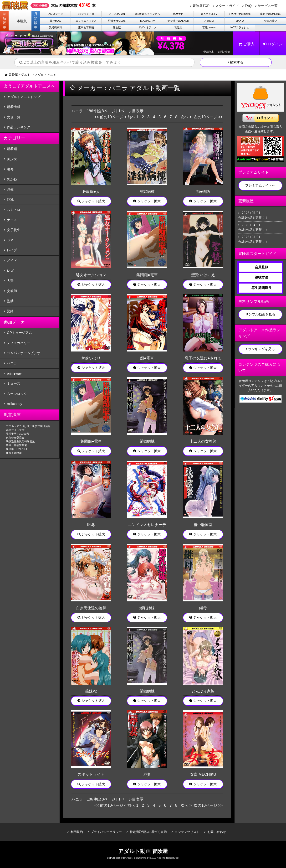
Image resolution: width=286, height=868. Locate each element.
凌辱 (10, 169)
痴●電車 (147, 358)
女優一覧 (14, 117)
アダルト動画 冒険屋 (143, 851)
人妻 (10, 281)
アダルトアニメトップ (24, 97)
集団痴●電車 (147, 275)
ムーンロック (17, 394)
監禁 (10, 301)
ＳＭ (10, 240)
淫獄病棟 (147, 192)
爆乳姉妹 (147, 608)
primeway (14, 373)
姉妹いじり (91, 358)
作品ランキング (19, 127)
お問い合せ (223, 52)
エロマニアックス (86, 21)
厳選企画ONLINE (271, 14)
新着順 (12, 149)
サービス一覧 (268, 6)
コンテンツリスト (187, 832)
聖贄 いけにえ (203, 275)
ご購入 (246, 44)
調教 (10, 189)
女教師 (12, 291)
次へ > (186, 117)
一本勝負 (20, 21)
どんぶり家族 (203, 691)
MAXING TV (147, 21)
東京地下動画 (86, 27)
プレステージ (55, 14)
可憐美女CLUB (117, 21)
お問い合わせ (217, 832)
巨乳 (10, 200)
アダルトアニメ (148, 27)
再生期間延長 (261, 288)
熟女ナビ (178, 14)
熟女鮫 (117, 27)
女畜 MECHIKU (203, 774)
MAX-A (240, 21)
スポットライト (91, 774)
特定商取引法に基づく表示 (148, 832)
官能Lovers (209, 27)
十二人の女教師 (203, 441)
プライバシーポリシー (106, 832)
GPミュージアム (19, 333)
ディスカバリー (19, 343)
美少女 (12, 159)
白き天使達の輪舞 (91, 608)
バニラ (12, 363)
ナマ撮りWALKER (178, 21)
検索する (236, 62)
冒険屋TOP (201, 6)
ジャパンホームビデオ (24, 353)
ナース (12, 220)
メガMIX (209, 21)
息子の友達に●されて (203, 358)
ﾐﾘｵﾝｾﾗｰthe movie (240, 14)
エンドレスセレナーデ (147, 525)
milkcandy (15, 404)
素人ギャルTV (209, 14)
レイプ (12, 250)
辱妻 (147, 774)
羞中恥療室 (203, 525)
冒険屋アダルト (19, 75)
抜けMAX (55, 21)
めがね (12, 179)
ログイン (273, 44)
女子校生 (14, 230)
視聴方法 (261, 277)
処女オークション (91, 275)
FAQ (248, 6)
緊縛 (10, 311)
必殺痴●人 (91, 192)
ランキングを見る (260, 349)
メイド (12, 260)
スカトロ (14, 210)
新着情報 (14, 107)
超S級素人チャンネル (148, 14)
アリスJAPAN (117, 14)
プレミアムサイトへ (260, 185)
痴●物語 (203, 192)
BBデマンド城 (86, 14)
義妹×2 (91, 691)
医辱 (91, 525)
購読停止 (208, 52)
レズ (10, 271)
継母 (203, 608)
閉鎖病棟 (147, 441)
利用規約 (77, 832)
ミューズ (14, 383)
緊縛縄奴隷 (55, 27)
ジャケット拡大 (91, 201)
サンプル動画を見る (260, 314)
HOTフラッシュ (240, 27)
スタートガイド (227, 6)
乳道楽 (178, 27)
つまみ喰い (271, 21)
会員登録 (261, 267)
